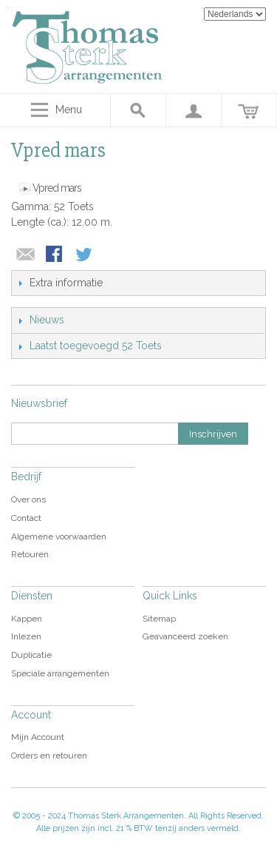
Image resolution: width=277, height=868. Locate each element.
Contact (26, 518)
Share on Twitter (85, 255)
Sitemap (159, 619)
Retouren (30, 554)
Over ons (28, 499)
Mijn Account (38, 737)
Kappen (27, 619)
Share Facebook (55, 255)
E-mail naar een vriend (26, 255)
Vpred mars (57, 188)
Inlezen (26, 636)
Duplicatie (31, 655)
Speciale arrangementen (60, 673)
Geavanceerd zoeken (185, 636)
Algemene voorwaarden (59, 536)
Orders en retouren (49, 756)
